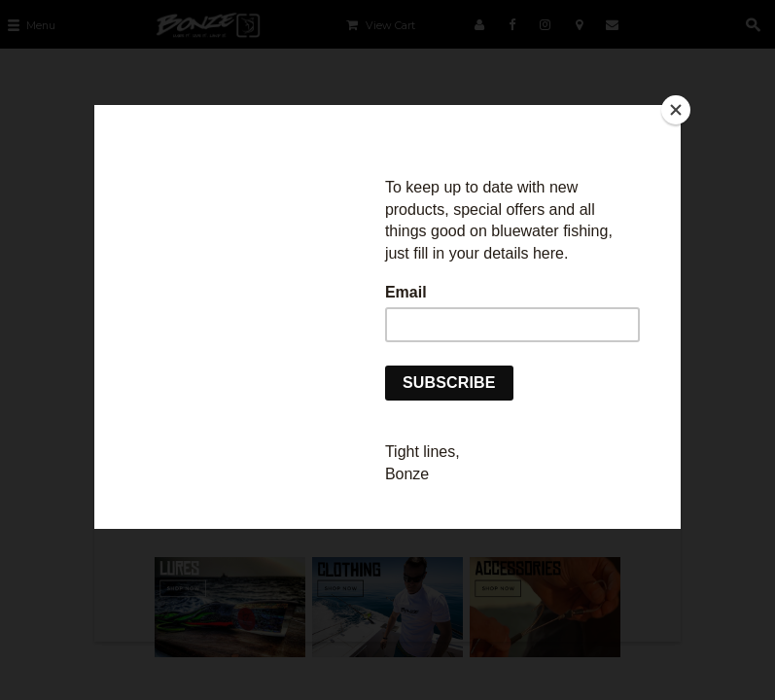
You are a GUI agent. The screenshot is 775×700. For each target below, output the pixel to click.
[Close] (676, 110)
